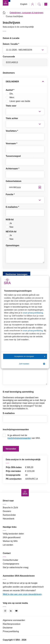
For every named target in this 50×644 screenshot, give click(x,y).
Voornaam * (11, 143)
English (24, 4)
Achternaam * (13, 169)
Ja (9, 223)
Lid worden (8, 545)
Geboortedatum (14, 181)
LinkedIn (11, 611)
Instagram (5, 611)
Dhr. (10, 94)
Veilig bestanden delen (13, 534)
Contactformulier (11, 560)
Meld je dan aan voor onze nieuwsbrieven (22, 594)
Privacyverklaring (11, 631)
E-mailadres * (12, 207)
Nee (10, 227)
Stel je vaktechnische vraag (16, 567)
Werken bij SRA (10, 541)
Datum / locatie (11, 44)
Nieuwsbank (9, 519)
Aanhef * (10, 90)
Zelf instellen (32, 364)
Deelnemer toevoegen (17, 274)
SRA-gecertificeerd (12, 537)
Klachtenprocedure (12, 624)
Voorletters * (12, 131)
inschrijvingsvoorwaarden (19, 438)
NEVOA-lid (11, 232)
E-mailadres (9, 413)
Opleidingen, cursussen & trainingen (26, 13)
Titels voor (11, 106)
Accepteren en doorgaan (30, 356)
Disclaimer (8, 628)
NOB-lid (10, 220)
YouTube (16, 611)
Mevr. (10, 97)
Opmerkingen (13, 245)
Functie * (10, 194)
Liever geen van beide (18, 101)
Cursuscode (9, 57)
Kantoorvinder (9, 515)
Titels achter (12, 118)
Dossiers (7, 511)
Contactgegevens (11, 564)
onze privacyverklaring (33, 313)
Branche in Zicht (10, 508)
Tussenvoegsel (13, 156)
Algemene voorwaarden (14, 620)
